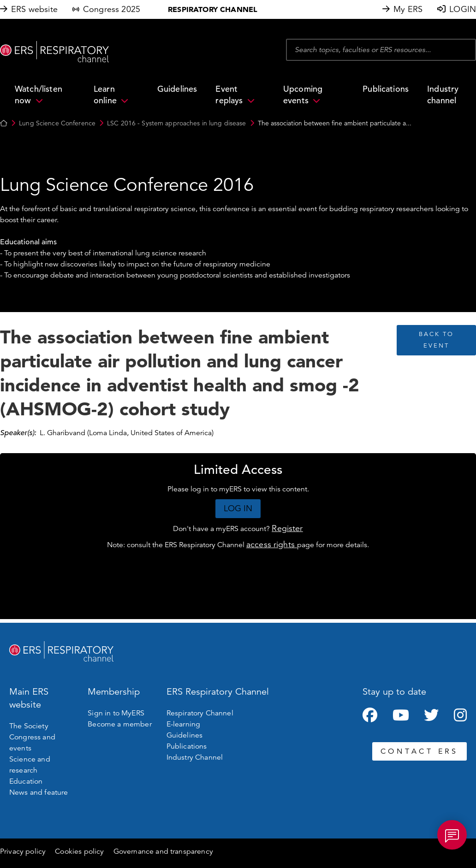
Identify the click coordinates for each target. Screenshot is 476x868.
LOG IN (238, 508)
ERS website (34, 9)
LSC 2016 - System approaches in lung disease (177, 123)
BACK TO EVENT (436, 340)
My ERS (408, 9)
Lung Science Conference (57, 123)
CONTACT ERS (419, 751)
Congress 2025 (112, 9)
